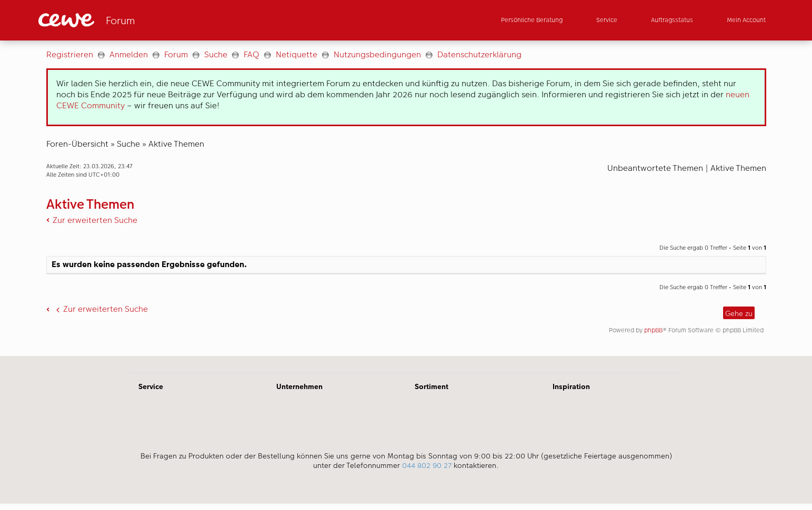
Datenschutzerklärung (479, 54)
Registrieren (70, 54)
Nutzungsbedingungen (377, 54)
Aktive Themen (176, 144)
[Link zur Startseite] (142, 20)
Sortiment (432, 386)
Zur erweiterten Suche (95, 220)
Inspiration (571, 386)
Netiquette (297, 54)
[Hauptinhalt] (406, 198)
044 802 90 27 (427, 465)
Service (151, 386)
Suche (216, 54)
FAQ (252, 54)
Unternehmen (299, 386)
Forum (176, 54)
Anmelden (129, 54)
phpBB (653, 330)
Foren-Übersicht (77, 144)
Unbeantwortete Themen (655, 168)
